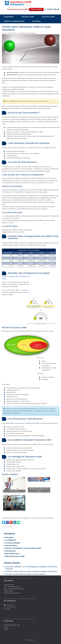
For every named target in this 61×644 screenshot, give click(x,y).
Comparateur (9, 17)
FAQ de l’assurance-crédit (15, 556)
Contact (6, 629)
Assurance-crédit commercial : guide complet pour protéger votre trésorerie (31, 571)
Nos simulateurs (11, 545)
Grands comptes (9, 591)
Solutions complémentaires (14, 21)
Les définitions (11, 540)
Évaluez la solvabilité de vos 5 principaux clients (23, 548)
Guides (10, 527)
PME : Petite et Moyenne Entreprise (14, 589)
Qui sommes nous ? (13, 554)
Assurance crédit (9, 585)
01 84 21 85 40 (53, 9)
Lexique (6, 627)
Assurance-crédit (48, 17)
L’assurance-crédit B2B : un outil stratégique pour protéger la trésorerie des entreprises (31, 568)
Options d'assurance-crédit (11, 593)
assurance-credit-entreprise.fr (27, 33)
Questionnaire (10, 551)
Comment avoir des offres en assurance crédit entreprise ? (25, 574)
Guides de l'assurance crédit (12, 625)
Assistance (36, 21)
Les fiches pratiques (13, 543)
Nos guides (9, 537)
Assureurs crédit (28, 17)
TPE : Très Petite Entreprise (12, 587)
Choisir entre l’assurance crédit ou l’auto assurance (26, 28)
